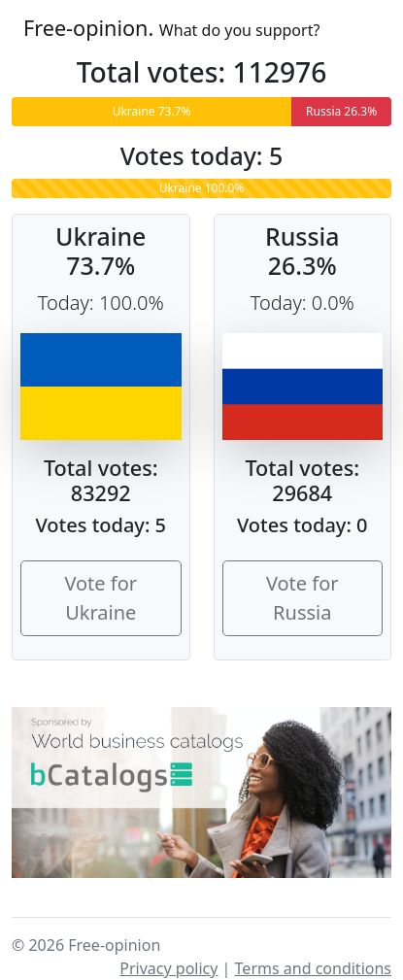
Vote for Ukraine (101, 598)
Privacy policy (168, 968)
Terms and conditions (313, 968)
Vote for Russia (302, 598)
